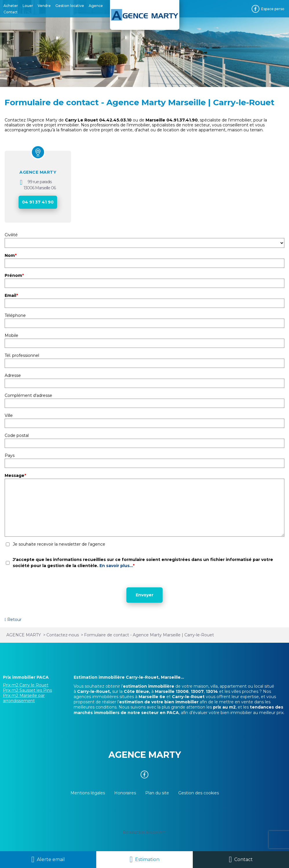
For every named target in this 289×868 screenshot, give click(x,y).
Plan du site (157, 793)
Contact (243, 859)
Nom (11, 255)
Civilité (11, 235)
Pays (10, 455)
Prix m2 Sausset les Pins (27, 690)
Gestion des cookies (199, 793)
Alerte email (51, 859)
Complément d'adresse (28, 395)
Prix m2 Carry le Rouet (26, 685)
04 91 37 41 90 (38, 202)
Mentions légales (88, 793)
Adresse (13, 375)
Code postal (17, 435)
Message (15, 475)
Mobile (11, 335)
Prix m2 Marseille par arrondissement (24, 698)
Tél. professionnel (22, 355)
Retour (14, 620)
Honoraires (125, 793)
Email (11, 295)
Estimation (147, 859)
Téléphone (15, 315)
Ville (9, 415)
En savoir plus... (116, 566)
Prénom (14, 275)
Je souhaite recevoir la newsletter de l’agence (59, 544)
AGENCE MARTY (38, 172)
